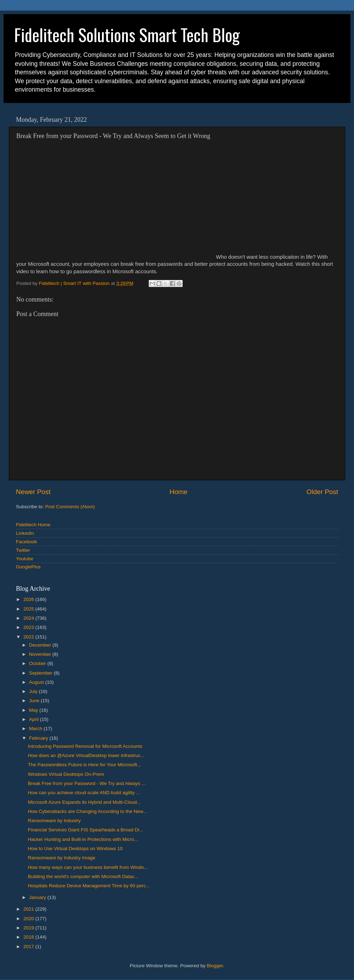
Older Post (322, 492)
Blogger (215, 966)
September (41, 673)
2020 (29, 919)
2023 (29, 627)
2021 (29, 909)
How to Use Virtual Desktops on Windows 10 (75, 849)
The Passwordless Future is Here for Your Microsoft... (85, 765)
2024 (29, 618)
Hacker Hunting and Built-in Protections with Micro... (83, 839)
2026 (29, 599)
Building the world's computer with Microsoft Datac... (83, 876)
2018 (29, 937)
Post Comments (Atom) (70, 507)
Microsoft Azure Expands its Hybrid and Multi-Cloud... (84, 802)
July (34, 691)
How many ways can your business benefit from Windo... (88, 867)
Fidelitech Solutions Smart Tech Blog (127, 35)
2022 (29, 637)
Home (178, 492)
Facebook (26, 542)
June (35, 701)
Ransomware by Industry (54, 821)
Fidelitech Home (33, 525)
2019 (29, 928)
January (38, 897)
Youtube (25, 559)
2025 (29, 609)
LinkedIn (25, 533)
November (41, 654)
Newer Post (33, 492)
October (38, 663)
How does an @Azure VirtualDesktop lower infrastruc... (86, 755)
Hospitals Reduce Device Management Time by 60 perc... (89, 886)
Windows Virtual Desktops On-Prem (66, 774)
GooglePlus (28, 567)
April (35, 719)
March (36, 729)
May (34, 710)
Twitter (23, 550)
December (41, 645)
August (37, 682)
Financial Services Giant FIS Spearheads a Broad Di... (86, 830)
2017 (29, 947)
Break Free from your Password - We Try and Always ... (87, 783)
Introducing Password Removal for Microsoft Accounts (85, 746)
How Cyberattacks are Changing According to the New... (87, 811)
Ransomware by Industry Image (62, 858)
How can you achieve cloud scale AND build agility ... (84, 793)
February (39, 738)
